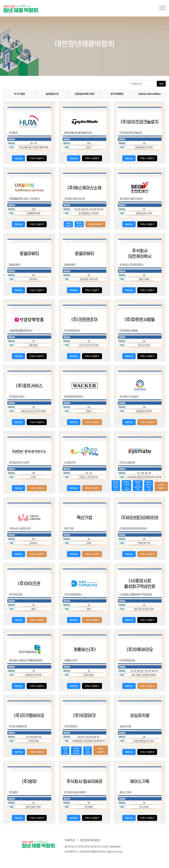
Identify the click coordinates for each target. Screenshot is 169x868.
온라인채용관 (117, 94)
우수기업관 (19, 94)
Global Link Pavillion (149, 94)
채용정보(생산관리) (68, 224)
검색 (161, 84)
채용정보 (19, 158)
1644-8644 (115, 846)
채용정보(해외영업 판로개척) (76, 751)
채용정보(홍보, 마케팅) (88, 751)
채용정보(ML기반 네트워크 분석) (116, 486)
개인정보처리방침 (90, 840)
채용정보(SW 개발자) (65, 751)
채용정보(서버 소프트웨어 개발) (138, 486)
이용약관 (70, 840)
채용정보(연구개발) (79, 224)
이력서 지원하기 (37, 158)
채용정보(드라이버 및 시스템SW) (126, 486)
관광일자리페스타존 (85, 94)
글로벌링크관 (52, 94)
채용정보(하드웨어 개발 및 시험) (149, 486)
